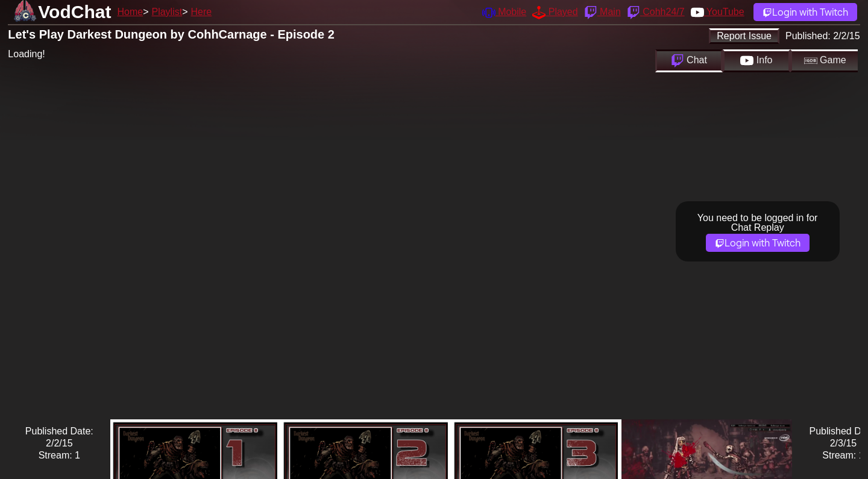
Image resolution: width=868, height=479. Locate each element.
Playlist (167, 12)
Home (130, 12)
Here (202, 12)
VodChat (74, 12)
